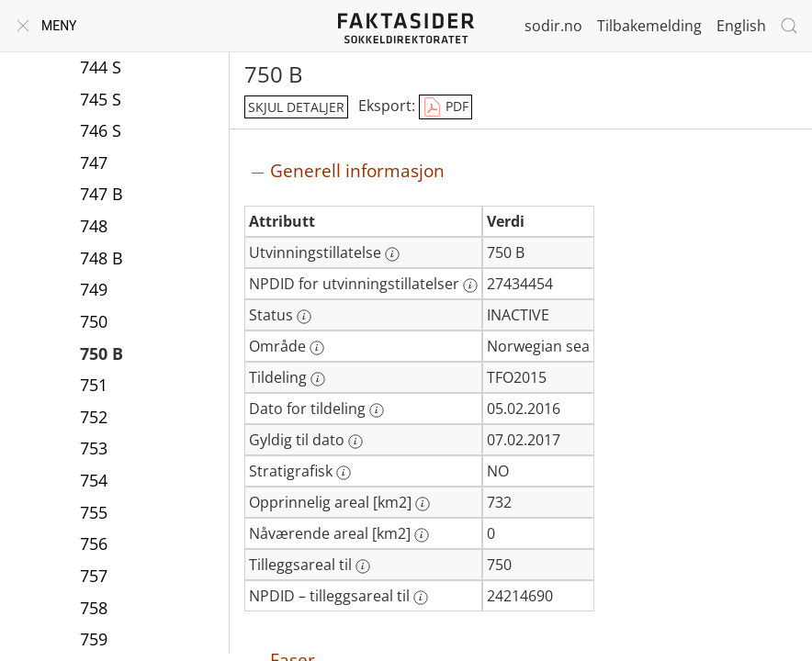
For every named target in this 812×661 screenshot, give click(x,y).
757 (94, 576)
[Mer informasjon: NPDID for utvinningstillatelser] (470, 286)
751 (94, 385)
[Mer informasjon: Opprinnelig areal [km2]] (423, 504)
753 (94, 448)
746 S (101, 130)
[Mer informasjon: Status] (304, 317)
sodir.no (553, 26)
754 (94, 480)
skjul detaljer (296, 107)
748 (94, 226)
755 (94, 512)
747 (94, 162)
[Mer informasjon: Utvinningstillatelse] (392, 254)
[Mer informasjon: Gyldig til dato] (355, 442)
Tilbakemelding (649, 26)
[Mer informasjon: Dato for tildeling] (377, 410)
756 (94, 543)
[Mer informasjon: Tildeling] (318, 379)
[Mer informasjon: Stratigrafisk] (344, 473)
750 (94, 321)
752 (94, 417)
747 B (101, 194)
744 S (101, 67)
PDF (445, 107)
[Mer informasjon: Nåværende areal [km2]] (422, 535)
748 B (101, 258)
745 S (101, 99)
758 (94, 608)
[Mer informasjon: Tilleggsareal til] (363, 566)
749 (94, 289)
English (741, 26)
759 (94, 639)
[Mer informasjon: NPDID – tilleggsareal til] (421, 598)
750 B (101, 353)
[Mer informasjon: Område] (317, 348)
